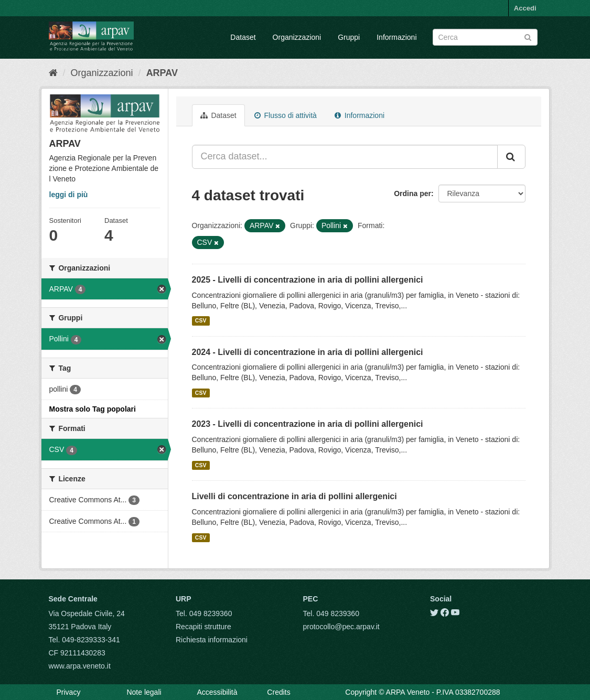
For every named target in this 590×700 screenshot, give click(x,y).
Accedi (525, 8)
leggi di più (69, 195)
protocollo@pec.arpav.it (341, 627)
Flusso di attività (286, 115)
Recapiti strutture (203, 627)
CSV (201, 321)
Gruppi (349, 37)
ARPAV (162, 73)
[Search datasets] (485, 37)
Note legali (144, 692)
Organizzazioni (297, 37)
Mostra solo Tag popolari (93, 409)
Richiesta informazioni (212, 640)
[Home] (53, 73)
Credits (278, 692)
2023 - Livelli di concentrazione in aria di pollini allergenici (308, 424)
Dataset (243, 37)
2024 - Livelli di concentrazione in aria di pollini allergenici (308, 352)
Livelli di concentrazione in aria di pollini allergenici (294, 496)
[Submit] (528, 36)
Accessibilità (217, 692)
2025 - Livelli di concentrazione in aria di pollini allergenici (308, 280)
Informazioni (396, 37)
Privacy (69, 692)
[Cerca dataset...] (345, 157)
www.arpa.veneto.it (80, 666)
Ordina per (412, 193)
